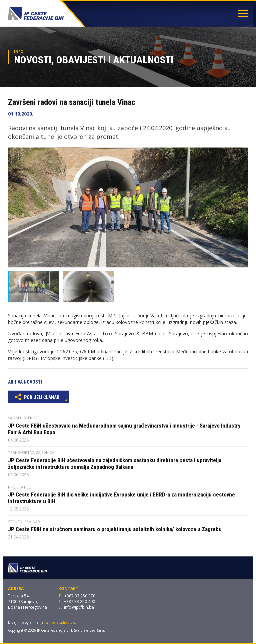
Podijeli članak (37, 397)
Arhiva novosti (25, 382)
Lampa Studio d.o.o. (61, 622)
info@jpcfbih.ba (79, 607)
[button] (242, 154)
